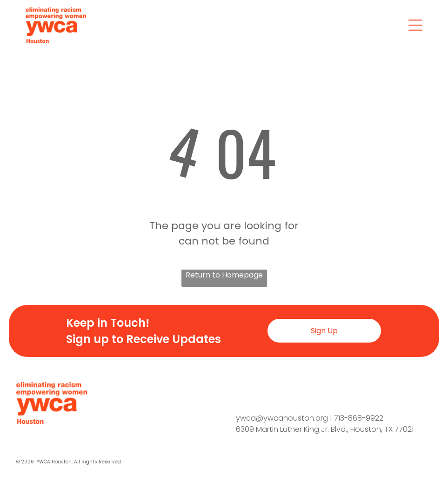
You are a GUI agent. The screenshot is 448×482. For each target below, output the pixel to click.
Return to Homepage (224, 275)
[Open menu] (415, 25)
